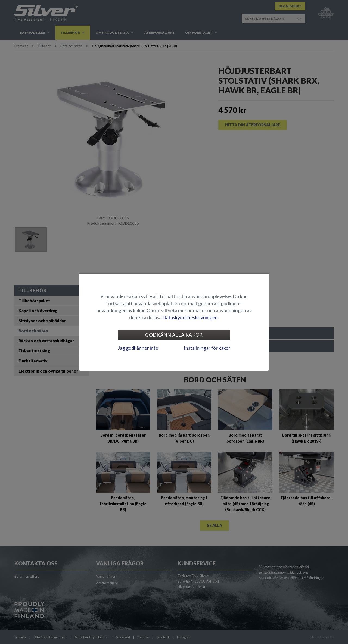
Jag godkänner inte (138, 348)
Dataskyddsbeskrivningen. (191, 317)
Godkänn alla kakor (174, 335)
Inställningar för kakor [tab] (207, 348)
